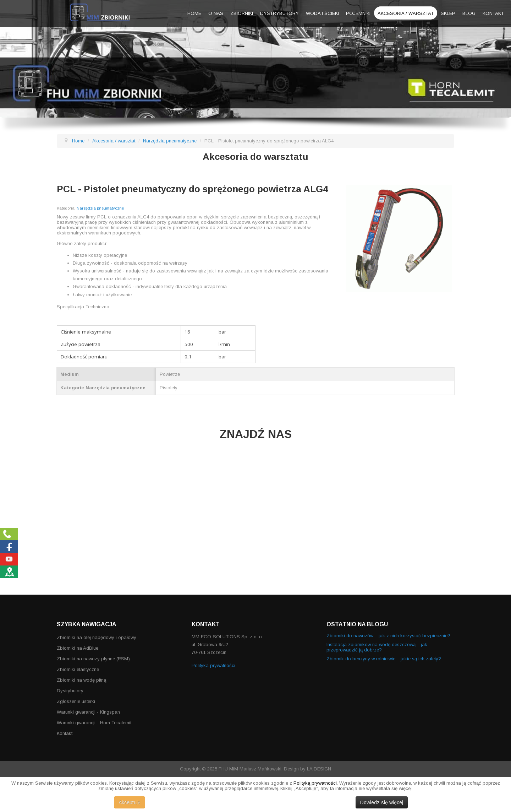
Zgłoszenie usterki (76, 701)
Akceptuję (130, 802)
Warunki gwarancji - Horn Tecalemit (94, 723)
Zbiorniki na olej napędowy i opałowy (97, 637)
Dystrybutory (279, 13)
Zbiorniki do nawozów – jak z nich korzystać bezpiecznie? (388, 636)
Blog (469, 13)
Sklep (448, 13)
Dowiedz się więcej (382, 802)
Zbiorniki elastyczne (78, 669)
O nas (216, 13)
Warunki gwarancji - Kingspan (88, 712)
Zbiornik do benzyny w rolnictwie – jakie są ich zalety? (384, 659)
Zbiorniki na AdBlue (78, 648)
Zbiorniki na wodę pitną (81, 680)
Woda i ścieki (322, 13)
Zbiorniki (242, 13)
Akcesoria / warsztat (406, 13)
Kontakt (493, 13)
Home (194, 13)
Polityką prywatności (315, 783)
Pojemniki (358, 13)
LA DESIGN (319, 769)
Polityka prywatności (213, 665)
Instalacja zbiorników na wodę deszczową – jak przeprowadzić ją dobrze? (377, 647)
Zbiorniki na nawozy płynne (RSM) (93, 659)
